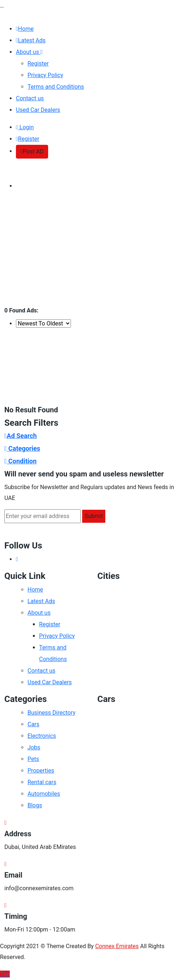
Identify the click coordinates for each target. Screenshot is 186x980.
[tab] (93, 436)
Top (5, 974)
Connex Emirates (117, 946)
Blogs (35, 805)
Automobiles (44, 794)
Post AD (32, 152)
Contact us (30, 98)
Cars (33, 724)
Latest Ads (31, 40)
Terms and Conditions (56, 87)
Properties (41, 771)
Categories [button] (22, 448)
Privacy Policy (45, 75)
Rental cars (42, 782)
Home (25, 29)
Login (25, 127)
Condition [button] (20, 461)
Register (38, 64)
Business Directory (52, 713)
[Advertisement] (93, 252)
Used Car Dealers (38, 110)
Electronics (42, 736)
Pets (33, 759)
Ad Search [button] (21, 436)
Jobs (34, 747)
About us (29, 52)
